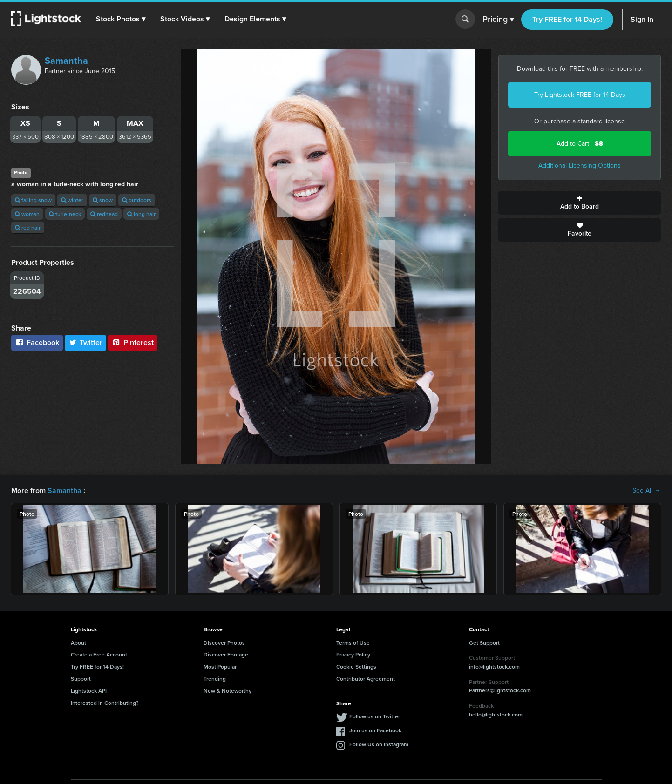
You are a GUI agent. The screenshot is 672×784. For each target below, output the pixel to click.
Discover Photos (224, 643)
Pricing (498, 20)
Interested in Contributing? (105, 703)
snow (103, 200)
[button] (121, 19)
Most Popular (220, 666)
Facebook (37, 342)
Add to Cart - (580, 144)
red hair (28, 227)
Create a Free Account (99, 654)
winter (72, 200)
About (78, 643)
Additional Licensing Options (580, 166)
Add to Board (580, 203)
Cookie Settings (356, 666)
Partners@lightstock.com (500, 690)
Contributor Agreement (366, 679)
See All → (647, 491)
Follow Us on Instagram (379, 744)
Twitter (86, 342)
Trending (215, 679)
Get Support (484, 643)
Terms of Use (353, 643)
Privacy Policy (353, 654)
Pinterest (133, 342)
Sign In (642, 19)
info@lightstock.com (494, 666)
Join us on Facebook (375, 730)
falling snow (33, 200)
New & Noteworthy (227, 691)
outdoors (137, 200)
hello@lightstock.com (496, 714)
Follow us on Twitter (375, 716)
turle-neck (65, 214)
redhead (104, 214)
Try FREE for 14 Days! (567, 19)
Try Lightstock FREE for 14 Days (580, 95)
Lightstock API (89, 691)
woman (27, 214)
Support (81, 679)
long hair (141, 214)
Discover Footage (226, 654)
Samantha (66, 61)
